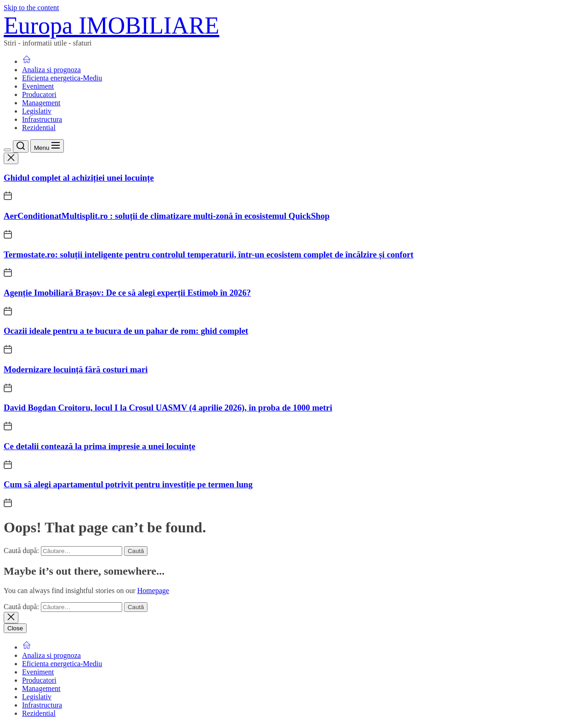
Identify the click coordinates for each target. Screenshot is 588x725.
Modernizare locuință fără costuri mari (76, 369)
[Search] (21, 146)
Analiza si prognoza (51, 70)
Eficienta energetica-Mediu (62, 78)
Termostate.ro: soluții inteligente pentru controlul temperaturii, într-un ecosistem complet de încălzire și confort (209, 254)
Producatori (39, 94)
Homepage (153, 591)
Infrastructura (42, 119)
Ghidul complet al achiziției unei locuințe (79, 178)
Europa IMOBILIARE (111, 26)
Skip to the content (31, 8)
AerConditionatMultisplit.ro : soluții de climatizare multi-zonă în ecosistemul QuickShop (167, 216)
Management (41, 103)
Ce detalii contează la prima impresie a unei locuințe (99, 446)
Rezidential (39, 128)
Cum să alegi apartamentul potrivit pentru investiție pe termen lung (128, 484)
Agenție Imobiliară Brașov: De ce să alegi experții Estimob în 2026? (127, 293)
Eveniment (38, 86)
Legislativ (37, 111)
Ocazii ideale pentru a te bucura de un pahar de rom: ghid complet (126, 331)
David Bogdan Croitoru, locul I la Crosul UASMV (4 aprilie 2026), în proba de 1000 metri (168, 408)
